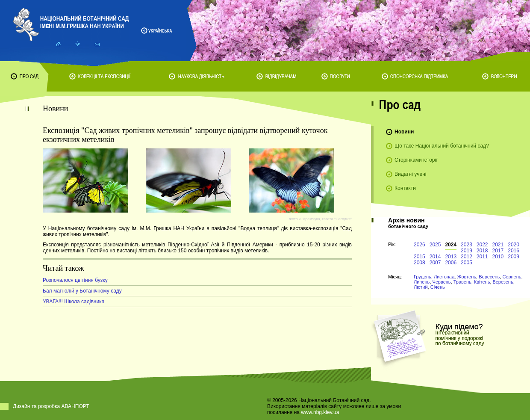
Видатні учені (410, 174)
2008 (420, 263)
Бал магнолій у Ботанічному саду (82, 291)
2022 (482, 245)
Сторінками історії (416, 160)
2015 (420, 257)
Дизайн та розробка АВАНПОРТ (51, 406)
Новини (404, 132)
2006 (451, 263)
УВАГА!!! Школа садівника (74, 302)
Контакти (405, 188)
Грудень (423, 277)
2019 (467, 251)
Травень (462, 282)
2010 (498, 257)
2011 (482, 257)
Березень (503, 282)
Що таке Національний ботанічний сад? (442, 146)
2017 (498, 251)
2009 (514, 257)
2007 (435, 263)
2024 (451, 245)
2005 (467, 263)
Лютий (421, 287)
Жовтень (467, 277)
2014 (435, 257)
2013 (451, 257)
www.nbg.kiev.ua (320, 412)
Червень (441, 282)
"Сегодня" (343, 219)
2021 (498, 245)
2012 (467, 257)
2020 (514, 245)
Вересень (489, 277)
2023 (467, 245)
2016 (514, 251)
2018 (482, 251)
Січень (438, 287)
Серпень (512, 277)
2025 (435, 245)
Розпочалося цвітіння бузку (75, 280)
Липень (422, 282)
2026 (420, 245)
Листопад (444, 277)
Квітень (482, 282)
